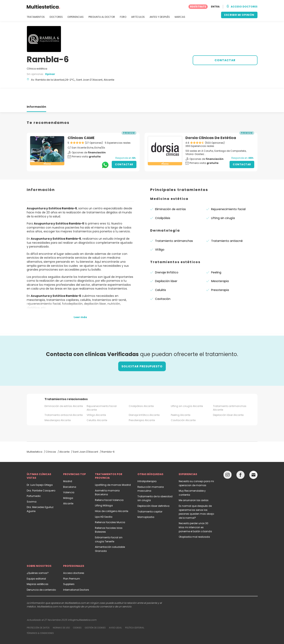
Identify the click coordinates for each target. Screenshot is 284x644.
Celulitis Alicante (97, 406)
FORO (123, 17)
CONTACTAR (225, 60)
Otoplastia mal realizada (194, 522)
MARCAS (180, 17)
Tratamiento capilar (150, 497)
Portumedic (34, 481)
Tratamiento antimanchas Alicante (230, 393)
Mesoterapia (220, 267)
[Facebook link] (240, 461)
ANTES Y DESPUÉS (160, 17)
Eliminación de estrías (170, 195)
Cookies (77, 613)
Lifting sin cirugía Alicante (187, 392)
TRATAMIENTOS (36, 17)
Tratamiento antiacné (227, 226)
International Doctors (76, 575)
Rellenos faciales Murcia (110, 508)
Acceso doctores (74, 558)
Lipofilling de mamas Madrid (113, 470)
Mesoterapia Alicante (58, 406)
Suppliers (69, 570)
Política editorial (135, 613)
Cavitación (163, 284)
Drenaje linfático (167, 258)
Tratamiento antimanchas (174, 226)
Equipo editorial (36, 564)
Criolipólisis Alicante (141, 392)
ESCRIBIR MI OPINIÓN (239, 15)
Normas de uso (61, 613)
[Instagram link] (228, 461)
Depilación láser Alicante (228, 400)
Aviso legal (115, 613)
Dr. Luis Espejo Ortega (40, 470)
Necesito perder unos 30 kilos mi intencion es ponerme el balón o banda (195, 513)
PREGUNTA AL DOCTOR (102, 17)
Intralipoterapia (147, 467)
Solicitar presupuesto (142, 352)
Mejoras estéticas (38, 570)
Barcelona (70, 472)
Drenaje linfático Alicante (144, 400)
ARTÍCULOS (138, 17)
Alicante (68, 489)
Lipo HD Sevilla (104, 502)
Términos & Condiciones (40, 619)
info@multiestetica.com (82, 605)
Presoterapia (220, 275)
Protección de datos (38, 613)
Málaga (68, 483)
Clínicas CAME (81, 123)
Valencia (69, 478)
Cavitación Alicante (183, 406)
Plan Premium (72, 564)
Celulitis (161, 275)
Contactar (124, 150)
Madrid (68, 467)
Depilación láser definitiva (153, 491)
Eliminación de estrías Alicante (64, 392)
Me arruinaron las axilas (194, 486)
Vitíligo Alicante (96, 400)
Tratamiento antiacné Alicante (64, 400)
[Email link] (253, 460)
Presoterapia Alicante (142, 406)
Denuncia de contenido (41, 575)
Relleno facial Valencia (109, 485)
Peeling (216, 258)
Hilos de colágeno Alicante (112, 497)
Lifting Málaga (104, 491)
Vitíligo (160, 235)
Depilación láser (166, 267)
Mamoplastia (146, 502)
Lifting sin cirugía (223, 203)
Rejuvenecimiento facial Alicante (102, 393)
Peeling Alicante (181, 400)
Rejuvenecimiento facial (228, 195)
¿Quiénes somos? (38, 558)
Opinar (50, 74)
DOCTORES (56, 17)
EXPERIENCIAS (76, 17)
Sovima (32, 487)
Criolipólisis (163, 203)
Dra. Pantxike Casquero (41, 476)
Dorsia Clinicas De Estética (211, 123)
